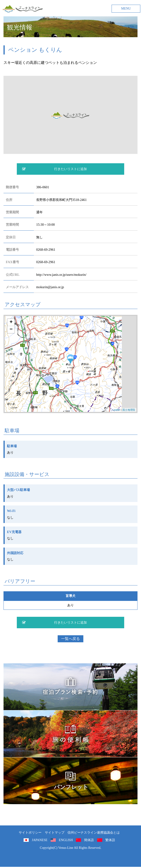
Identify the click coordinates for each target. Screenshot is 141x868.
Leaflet (116, 410)
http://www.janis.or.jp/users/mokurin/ (61, 275)
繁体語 (110, 840)
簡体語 (89, 840)
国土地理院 (129, 410)
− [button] (11, 330)
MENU (126, 9)
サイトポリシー (30, 833)
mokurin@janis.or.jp (50, 287)
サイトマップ (55, 833)
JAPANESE (40, 840)
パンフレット (70, 781)
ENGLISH (66, 840)
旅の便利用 (70, 734)
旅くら (70, 687)
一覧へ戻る (70, 639)
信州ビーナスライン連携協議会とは (94, 833)
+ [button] (11, 322)
